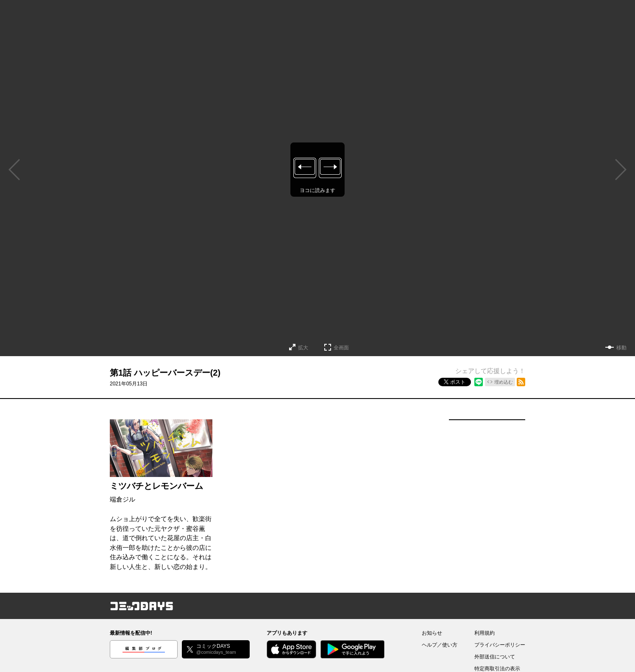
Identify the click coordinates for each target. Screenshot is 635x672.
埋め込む (504, 382)
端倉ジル (123, 499)
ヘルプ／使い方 (440, 645)
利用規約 (485, 633)
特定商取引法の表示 (497, 669)
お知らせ (432, 633)
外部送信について (495, 657)
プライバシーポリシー (500, 645)
